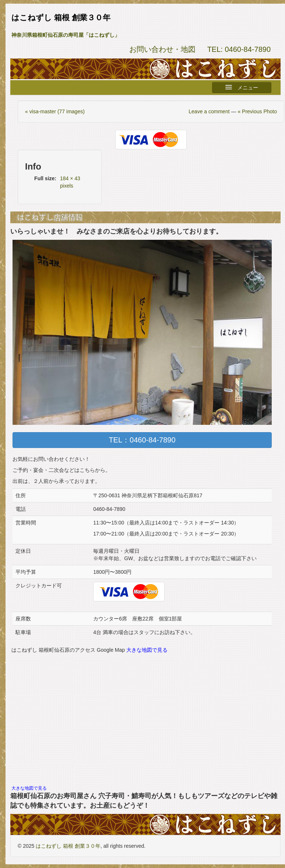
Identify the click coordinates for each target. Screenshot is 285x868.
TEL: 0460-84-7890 (239, 49)
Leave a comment (209, 111)
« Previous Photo (257, 111)
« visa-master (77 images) (55, 111)
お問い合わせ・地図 (162, 49)
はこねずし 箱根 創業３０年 (68, 846)
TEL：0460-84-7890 (142, 440)
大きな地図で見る (147, 650)
